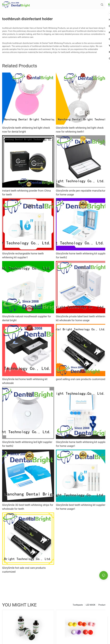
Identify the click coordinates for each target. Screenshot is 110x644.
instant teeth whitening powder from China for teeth (26, 193)
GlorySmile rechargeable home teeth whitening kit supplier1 (23, 255)
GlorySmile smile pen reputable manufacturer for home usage (82, 193)
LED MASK (91, 605)
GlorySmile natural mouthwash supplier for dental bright (27, 318)
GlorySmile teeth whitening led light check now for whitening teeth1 (80, 130)
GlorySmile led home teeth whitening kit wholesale (25, 381)
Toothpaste (78, 605)
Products (102, 605)
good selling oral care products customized (80, 379)
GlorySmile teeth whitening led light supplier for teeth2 (27, 444)
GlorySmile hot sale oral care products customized (24, 570)
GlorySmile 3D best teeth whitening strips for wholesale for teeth (28, 507)
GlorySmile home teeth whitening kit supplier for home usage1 (81, 444)
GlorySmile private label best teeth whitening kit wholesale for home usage (81, 318)
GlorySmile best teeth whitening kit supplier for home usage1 (81, 507)
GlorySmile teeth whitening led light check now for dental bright (26, 130)
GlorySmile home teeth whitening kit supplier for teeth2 (81, 255)
